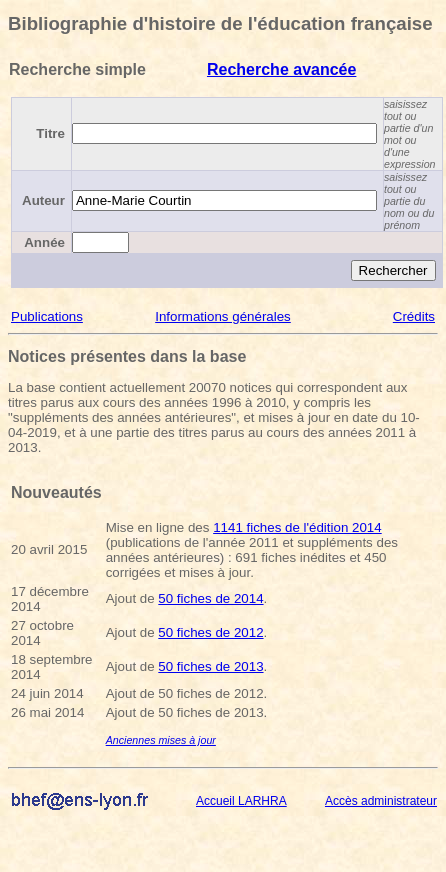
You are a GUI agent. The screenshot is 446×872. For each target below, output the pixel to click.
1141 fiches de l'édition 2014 (297, 527)
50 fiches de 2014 (210, 598)
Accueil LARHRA (241, 801)
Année (44, 242)
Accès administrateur (381, 801)
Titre (50, 133)
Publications (47, 316)
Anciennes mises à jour (161, 740)
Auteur (43, 200)
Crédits (414, 316)
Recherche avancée (281, 69)
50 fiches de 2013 (210, 666)
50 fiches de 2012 (210, 632)
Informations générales (223, 316)
